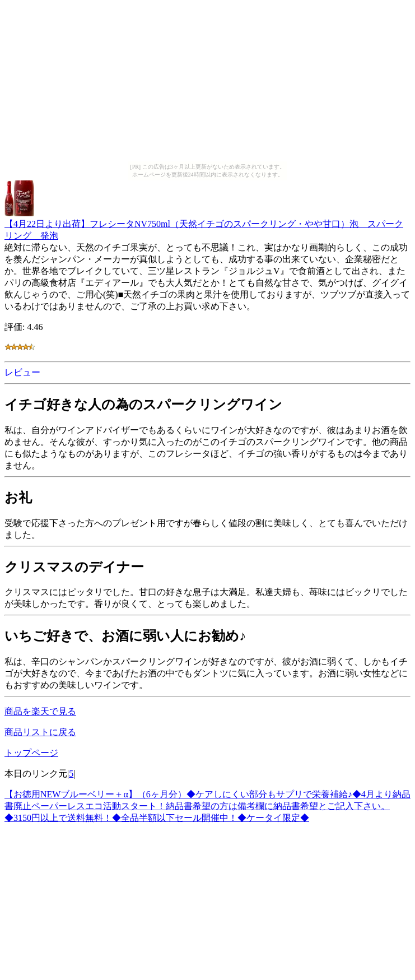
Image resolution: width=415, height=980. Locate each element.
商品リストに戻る (40, 732)
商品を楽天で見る (40, 711)
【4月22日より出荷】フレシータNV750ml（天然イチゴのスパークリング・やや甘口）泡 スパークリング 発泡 (204, 224)
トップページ (31, 753)
